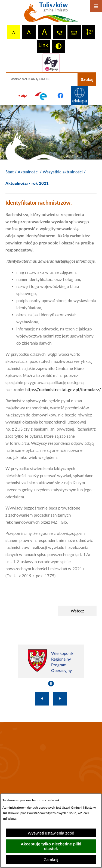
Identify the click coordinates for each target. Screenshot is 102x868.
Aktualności (28, 172)
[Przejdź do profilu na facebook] (61, 96)
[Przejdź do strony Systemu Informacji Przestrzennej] (80, 96)
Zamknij (51, 859)
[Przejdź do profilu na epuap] (41, 96)
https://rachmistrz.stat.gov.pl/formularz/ (63, 389)
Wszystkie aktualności (63, 172)
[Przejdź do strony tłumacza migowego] (51, 63)
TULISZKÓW (51, 759)
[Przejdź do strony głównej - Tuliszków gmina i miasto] (51, 14)
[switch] (60, 32)
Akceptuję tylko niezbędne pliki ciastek (51, 846)
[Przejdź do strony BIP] (22, 96)
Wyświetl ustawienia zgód (51, 833)
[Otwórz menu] (96, 6)
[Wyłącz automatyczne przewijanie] (51, 684)
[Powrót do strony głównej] (10, 172)
